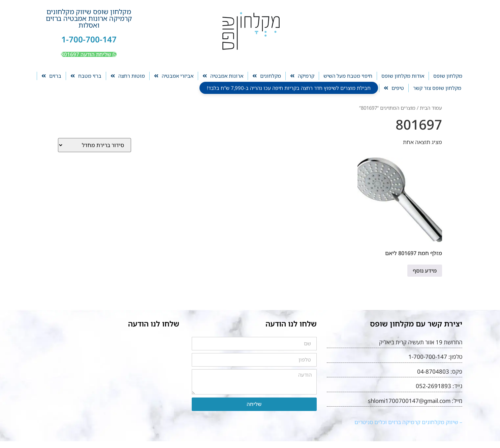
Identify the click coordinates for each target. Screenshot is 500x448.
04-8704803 (433, 371)
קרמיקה (302, 76)
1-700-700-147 (89, 39)
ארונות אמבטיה (223, 76)
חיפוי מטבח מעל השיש (348, 76)
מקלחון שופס (448, 76)
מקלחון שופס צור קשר (437, 88)
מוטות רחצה (128, 76)
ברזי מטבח (86, 76)
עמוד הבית (431, 108)
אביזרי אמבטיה (174, 76)
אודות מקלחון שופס (403, 76)
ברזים (51, 76)
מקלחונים (267, 76)
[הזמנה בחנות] (95, 145)
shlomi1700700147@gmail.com (409, 401)
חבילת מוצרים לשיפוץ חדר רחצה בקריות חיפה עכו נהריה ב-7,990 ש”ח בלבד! (289, 88)
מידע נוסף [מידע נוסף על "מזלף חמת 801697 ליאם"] (425, 271)
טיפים (394, 88)
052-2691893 (433, 386)
